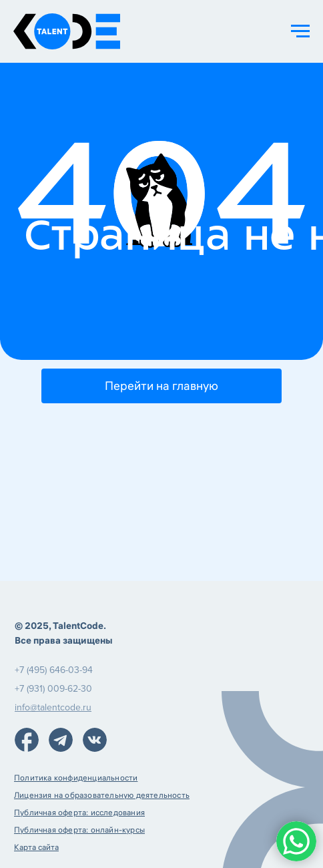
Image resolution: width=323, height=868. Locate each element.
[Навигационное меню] (300, 31)
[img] (27, 740)
